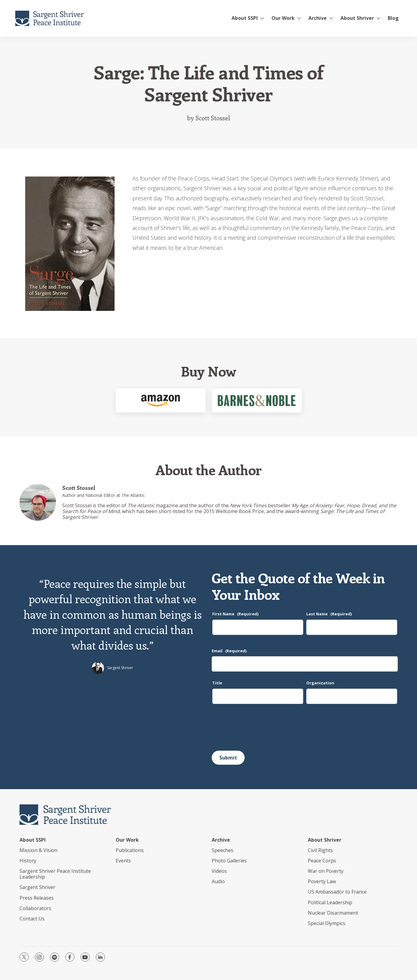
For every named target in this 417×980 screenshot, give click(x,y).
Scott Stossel (79, 488)
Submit (228, 758)
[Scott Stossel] (38, 502)
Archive (318, 18)
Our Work (127, 840)
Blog (393, 18)
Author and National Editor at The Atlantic (104, 495)
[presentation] (258, 730)
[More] (262, 18)
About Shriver (357, 18)
